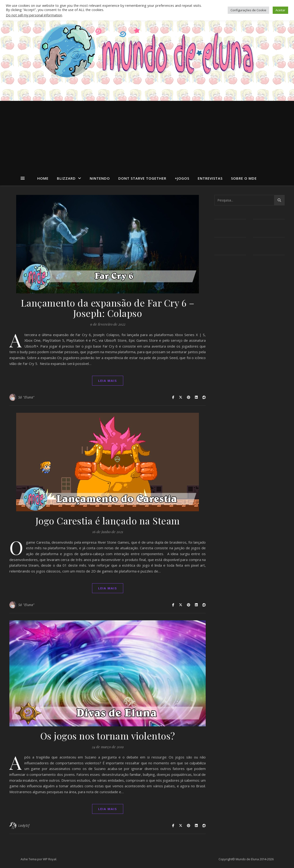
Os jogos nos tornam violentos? (108, 736)
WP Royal (50, 859)
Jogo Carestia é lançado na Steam (108, 521)
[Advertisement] (147, 136)
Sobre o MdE (244, 178)
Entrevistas (210, 178)
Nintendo (100, 178)
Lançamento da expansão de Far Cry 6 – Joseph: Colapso (108, 308)
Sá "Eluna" (26, 397)
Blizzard (66, 178)
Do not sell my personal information (34, 15)
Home (43, 178)
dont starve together (142, 178)
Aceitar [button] (280, 10)
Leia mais (108, 381)
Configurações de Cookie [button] (248, 10)
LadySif (24, 825)
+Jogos (182, 178)
